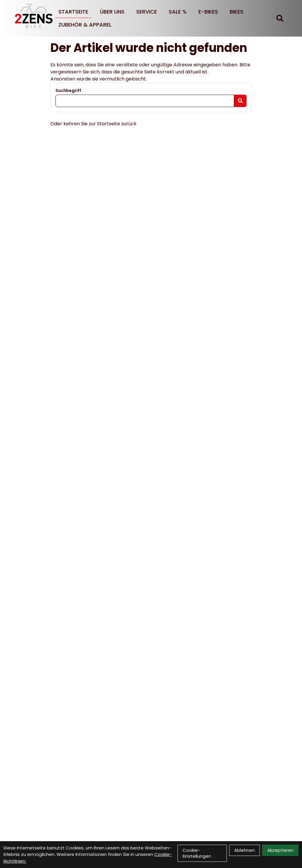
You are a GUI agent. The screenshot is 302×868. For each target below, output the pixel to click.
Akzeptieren (280, 850)
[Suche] (280, 18)
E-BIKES (208, 12)
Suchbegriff (68, 91)
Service (147, 12)
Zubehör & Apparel (85, 25)
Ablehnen (244, 850)
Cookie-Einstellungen (197, 853)
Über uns (112, 12)
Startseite (73, 12)
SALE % (178, 12)
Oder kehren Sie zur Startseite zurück (93, 124)
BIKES (237, 12)
